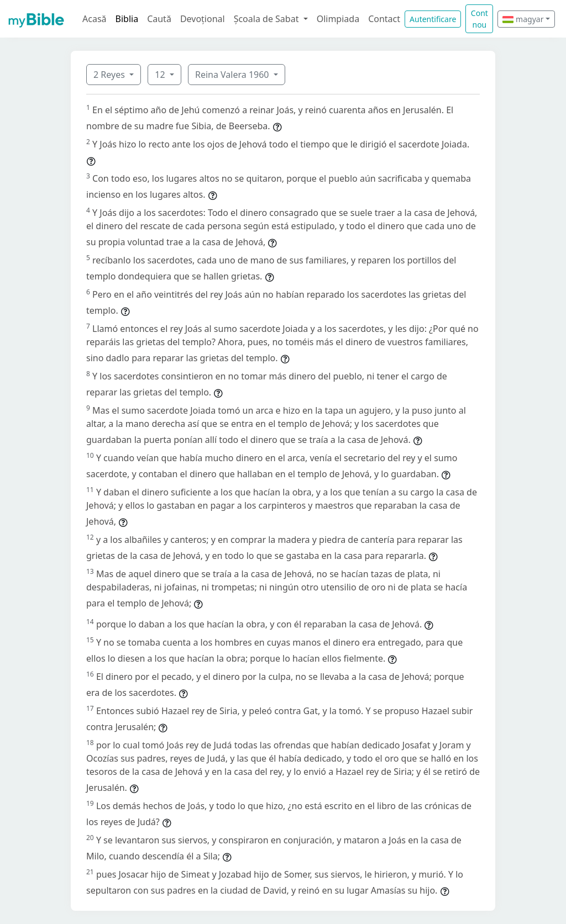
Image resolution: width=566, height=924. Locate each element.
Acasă (95, 19)
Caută (159, 19)
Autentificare (433, 19)
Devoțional (203, 19)
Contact (384, 19)
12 (161, 75)
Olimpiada (338, 19)
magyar (523, 19)
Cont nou (479, 19)
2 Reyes (110, 75)
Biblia (127, 19)
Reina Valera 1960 (233, 75)
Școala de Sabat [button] (268, 19)
